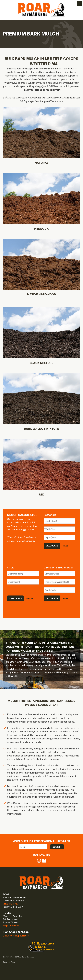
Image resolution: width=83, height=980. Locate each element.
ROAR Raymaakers (42, 10)
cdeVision (12, 962)
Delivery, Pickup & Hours (16, 936)
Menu (79, 4)
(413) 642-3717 (11, 904)
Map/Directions (11, 925)
